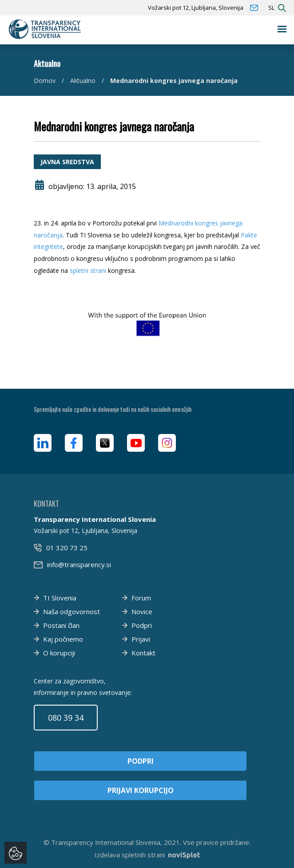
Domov (45, 81)
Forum (141, 598)
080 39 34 (66, 718)
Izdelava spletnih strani (147, 855)
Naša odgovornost (72, 612)
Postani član (61, 625)
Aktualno (83, 81)
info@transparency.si (79, 564)
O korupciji (59, 653)
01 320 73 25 (67, 548)
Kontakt (143, 653)
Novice (142, 612)
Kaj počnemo (63, 639)
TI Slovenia (60, 598)
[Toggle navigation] (282, 29)
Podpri (142, 625)
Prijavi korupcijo (141, 790)
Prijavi (141, 639)
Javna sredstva (67, 162)
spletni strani (88, 270)
